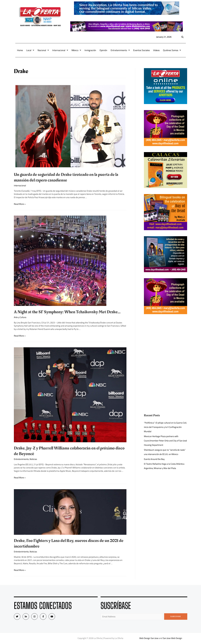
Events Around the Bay (154, 459)
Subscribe (176, 616)
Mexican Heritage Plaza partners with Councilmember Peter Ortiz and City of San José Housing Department (165, 441)
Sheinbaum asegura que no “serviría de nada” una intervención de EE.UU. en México (165, 452)
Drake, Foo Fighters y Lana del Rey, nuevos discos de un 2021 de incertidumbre (69, 543)
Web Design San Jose (149, 638)
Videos (156, 50)
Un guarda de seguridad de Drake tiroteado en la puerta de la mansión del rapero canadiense (66, 177)
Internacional (60, 50)
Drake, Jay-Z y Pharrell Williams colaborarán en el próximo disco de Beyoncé (69, 451)
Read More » (20, 204)
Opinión (103, 50)
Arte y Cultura (20, 317)
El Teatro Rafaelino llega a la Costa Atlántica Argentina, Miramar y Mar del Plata (164, 466)
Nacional (43, 50)
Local (30, 50)
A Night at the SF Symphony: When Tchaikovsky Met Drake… (67, 312)
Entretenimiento (120, 50)
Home (20, 50)
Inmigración (90, 50)
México (76, 50)
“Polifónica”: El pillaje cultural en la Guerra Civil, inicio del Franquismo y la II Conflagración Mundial (165, 427)
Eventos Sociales (141, 50)
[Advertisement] (165, 340)
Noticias (33, 459)
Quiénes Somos (172, 50)
